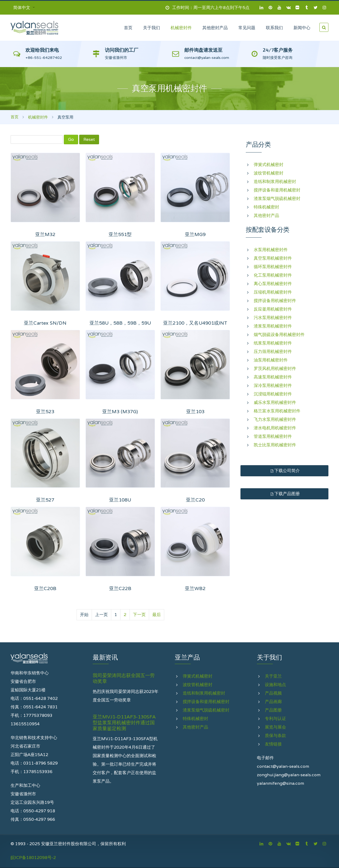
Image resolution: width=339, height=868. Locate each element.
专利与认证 (275, 719)
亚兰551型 (120, 234)
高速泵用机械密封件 (273, 377)
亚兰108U (120, 500)
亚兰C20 (195, 500)
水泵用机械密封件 (271, 250)
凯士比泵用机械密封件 (275, 445)
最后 (157, 615)
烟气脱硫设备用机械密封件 (279, 335)
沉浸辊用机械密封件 (273, 394)
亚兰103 (195, 411)
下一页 (139, 615)
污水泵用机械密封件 (273, 318)
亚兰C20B (45, 588)
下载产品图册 (285, 494)
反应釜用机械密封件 (273, 309)
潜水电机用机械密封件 (275, 428)
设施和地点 (275, 685)
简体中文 (24, 8)
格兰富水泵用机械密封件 (277, 411)
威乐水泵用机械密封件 (275, 402)
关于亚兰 (273, 676)
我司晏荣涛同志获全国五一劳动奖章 (124, 678)
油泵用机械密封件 (271, 360)
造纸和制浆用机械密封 (275, 182)
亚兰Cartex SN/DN (45, 323)
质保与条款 (275, 736)
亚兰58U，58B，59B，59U (120, 323)
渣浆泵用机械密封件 (273, 326)
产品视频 (273, 693)
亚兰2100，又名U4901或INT (195, 323)
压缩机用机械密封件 (273, 292)
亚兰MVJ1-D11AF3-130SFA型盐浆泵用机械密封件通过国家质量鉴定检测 (124, 723)
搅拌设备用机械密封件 (275, 301)
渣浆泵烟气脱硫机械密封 (277, 199)
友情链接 (273, 744)
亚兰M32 (45, 234)
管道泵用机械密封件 (273, 436)
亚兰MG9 (195, 234)
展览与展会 (275, 727)
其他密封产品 (266, 215)
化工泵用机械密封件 (273, 275)
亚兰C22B (120, 588)
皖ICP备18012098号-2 (33, 858)
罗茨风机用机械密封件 (275, 368)
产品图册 (273, 710)
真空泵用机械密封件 (273, 258)
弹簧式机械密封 (269, 165)
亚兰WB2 (195, 588)
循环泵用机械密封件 (273, 267)
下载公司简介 (285, 471)
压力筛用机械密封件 (273, 352)
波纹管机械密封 (269, 173)
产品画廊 (273, 702)
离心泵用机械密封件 (273, 284)
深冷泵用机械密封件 (273, 385)
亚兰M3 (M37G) (120, 411)
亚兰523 (45, 411)
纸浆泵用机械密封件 (273, 343)
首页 (15, 117)
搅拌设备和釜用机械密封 (277, 190)
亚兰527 (45, 500)
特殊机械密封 (266, 207)
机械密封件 (38, 117)
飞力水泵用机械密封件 (275, 419)
